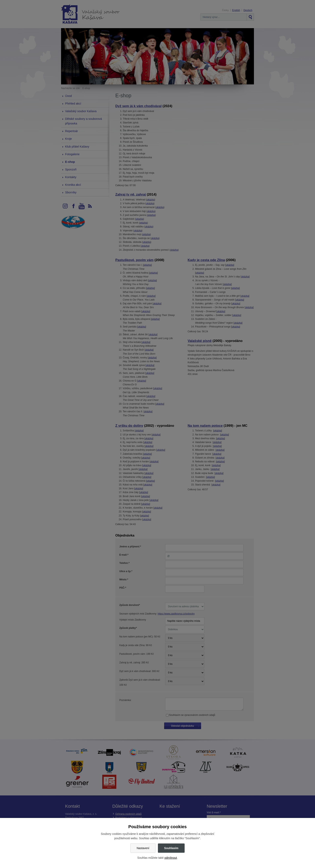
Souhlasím (171, 848)
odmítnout (171, 858)
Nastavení (143, 848)
